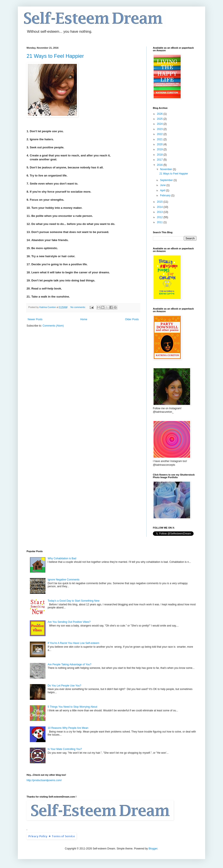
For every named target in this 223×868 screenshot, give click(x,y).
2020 (160, 144)
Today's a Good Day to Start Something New (74, 601)
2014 (160, 207)
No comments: (79, 307)
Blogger (153, 849)
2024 (160, 124)
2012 (160, 217)
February (166, 195)
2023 (160, 129)
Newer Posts (35, 319)
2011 (160, 222)
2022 (160, 134)
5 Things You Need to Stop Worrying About (73, 707)
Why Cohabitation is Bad (62, 558)
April (163, 190)
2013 (160, 212)
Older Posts (132, 319)
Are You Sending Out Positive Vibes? (69, 622)
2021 (160, 139)
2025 (160, 119)
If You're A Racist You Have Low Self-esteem (73, 643)
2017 (160, 160)
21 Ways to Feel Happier (55, 56)
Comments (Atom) (53, 326)
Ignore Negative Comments (64, 580)
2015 (160, 202)
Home (84, 319)
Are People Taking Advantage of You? (70, 664)
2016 (160, 165)
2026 (160, 114)
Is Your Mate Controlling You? (65, 749)
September (167, 180)
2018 (160, 155)
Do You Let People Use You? (64, 686)
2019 (160, 149)
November (166, 169)
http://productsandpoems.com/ (44, 780)
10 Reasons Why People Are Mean (68, 728)
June (163, 185)
